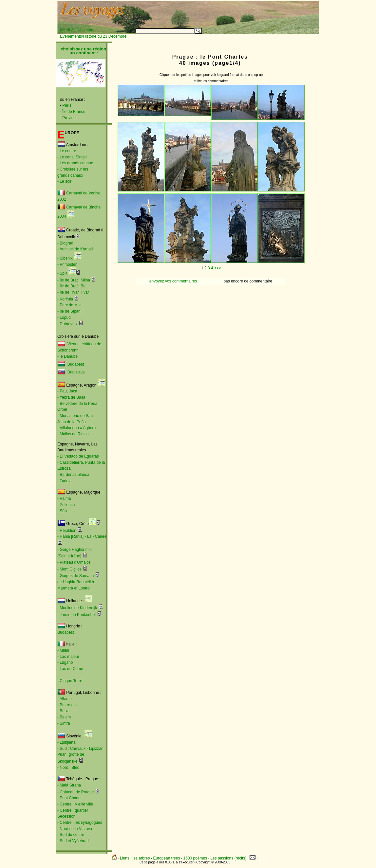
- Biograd (65, 243)
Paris (67, 105)
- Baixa (63, 711)
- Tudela (64, 481)
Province (70, 118)
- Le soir (64, 181)
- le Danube (67, 356)
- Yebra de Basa (71, 397)
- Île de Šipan (69, 311)
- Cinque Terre (70, 681)
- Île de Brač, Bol (72, 286)
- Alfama (65, 699)
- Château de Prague (75, 792)
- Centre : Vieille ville (75, 804)
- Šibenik (65, 258)
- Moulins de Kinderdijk (77, 608)
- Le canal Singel (72, 157)
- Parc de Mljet (70, 305)
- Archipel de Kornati (75, 249)
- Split (62, 273)
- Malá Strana (69, 785)
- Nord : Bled (68, 768)
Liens (125, 858)
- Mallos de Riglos (73, 434)
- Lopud (64, 317)
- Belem (64, 717)
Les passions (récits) (228, 858)
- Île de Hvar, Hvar (73, 292)
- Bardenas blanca (73, 475)
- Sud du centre (71, 835)
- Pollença (66, 505)
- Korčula (65, 299)
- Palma (64, 498)
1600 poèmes (195, 858)
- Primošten (67, 264)
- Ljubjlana (66, 742)
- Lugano (65, 662)
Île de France (74, 112)
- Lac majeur (68, 657)
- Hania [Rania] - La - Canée (82, 536)
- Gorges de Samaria (75, 576)
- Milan (63, 650)
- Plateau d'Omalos (74, 562)
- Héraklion (67, 531)
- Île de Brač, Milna (74, 280)
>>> (218, 268)
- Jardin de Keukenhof (76, 615)
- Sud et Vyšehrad (73, 841)
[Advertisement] (238, 12)
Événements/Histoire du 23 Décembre (93, 36)
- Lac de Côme (70, 669)
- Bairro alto (67, 705)
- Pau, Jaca (67, 391)
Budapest (75, 364)
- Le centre (67, 151)
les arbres (141, 858)
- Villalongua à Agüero (76, 428)
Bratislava (76, 372)
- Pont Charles (70, 798)
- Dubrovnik (67, 324)
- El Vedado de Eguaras (78, 456)
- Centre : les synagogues (80, 823)
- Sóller (64, 511)
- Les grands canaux (75, 163)
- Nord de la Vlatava (75, 829)
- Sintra (64, 723)
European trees (166, 858)
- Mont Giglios (69, 569)
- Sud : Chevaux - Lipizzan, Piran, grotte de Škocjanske (81, 755)
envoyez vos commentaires (173, 281)
